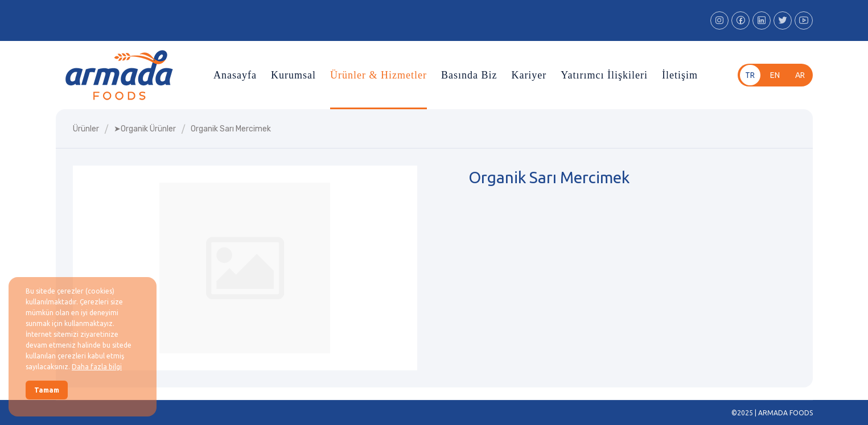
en (775, 75)
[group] (245, 268)
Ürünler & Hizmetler (379, 75)
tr (750, 75)
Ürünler (86, 129)
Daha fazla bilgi (97, 367)
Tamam (47, 390)
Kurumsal (293, 75)
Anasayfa (235, 75)
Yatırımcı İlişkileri (604, 75)
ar (800, 75)
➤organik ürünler (145, 129)
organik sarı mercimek (231, 129)
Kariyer (529, 75)
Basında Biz (469, 75)
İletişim (680, 75)
